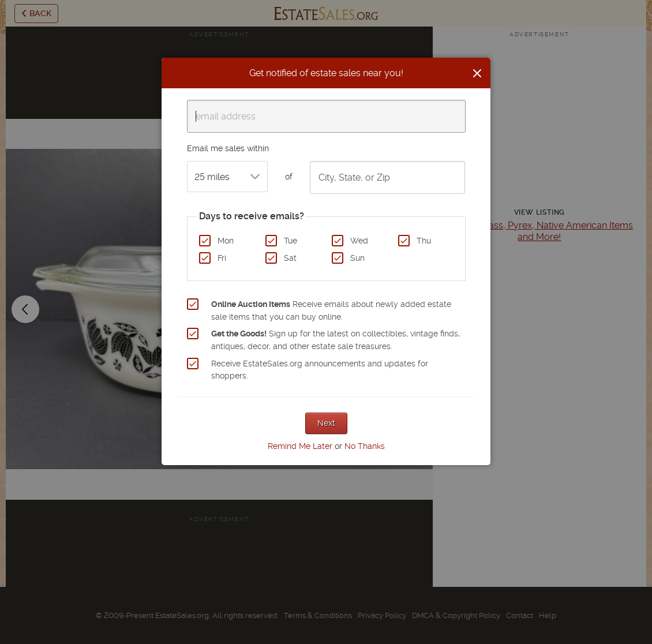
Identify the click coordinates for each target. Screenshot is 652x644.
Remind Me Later (300, 446)
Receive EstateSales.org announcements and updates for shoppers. (320, 370)
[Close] (477, 73)
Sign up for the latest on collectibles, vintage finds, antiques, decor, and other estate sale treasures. (336, 340)
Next (326, 423)
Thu (424, 241)
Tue (291, 241)
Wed (359, 241)
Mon (226, 241)
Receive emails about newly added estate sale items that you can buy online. (331, 310)
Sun (357, 258)
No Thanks (365, 446)
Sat (290, 258)
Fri (222, 258)
